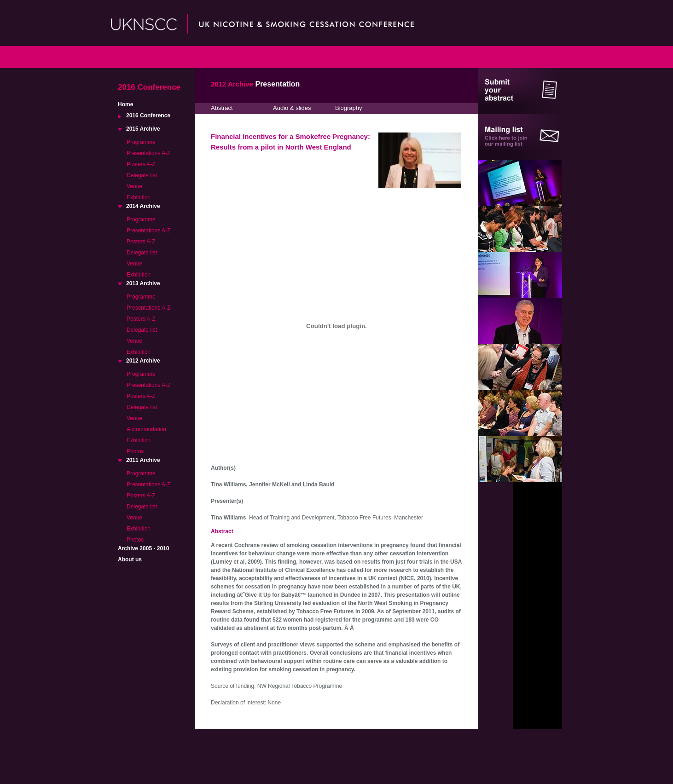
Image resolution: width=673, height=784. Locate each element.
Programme (141, 142)
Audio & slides (292, 108)
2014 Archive (143, 206)
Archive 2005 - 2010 (143, 548)
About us (130, 559)
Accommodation (146, 429)
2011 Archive (143, 460)
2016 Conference (148, 115)
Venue (134, 186)
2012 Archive (143, 361)
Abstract (222, 108)
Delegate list (142, 175)
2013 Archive (143, 283)
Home (125, 104)
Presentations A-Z (148, 153)
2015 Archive (143, 129)
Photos (135, 451)
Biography (349, 108)
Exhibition (139, 197)
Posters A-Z (141, 164)
